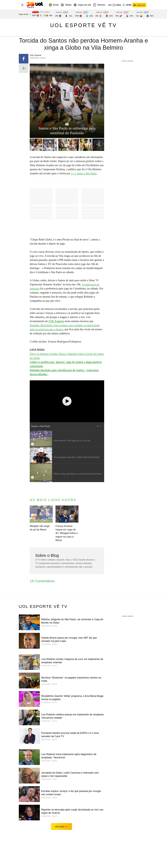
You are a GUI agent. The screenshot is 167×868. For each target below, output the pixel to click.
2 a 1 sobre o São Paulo (84, 173)
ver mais (61, 826)
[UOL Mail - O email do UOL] (117, 5)
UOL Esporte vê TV (84, 25)
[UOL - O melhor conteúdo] (35, 5)
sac (110, 5)
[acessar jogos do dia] (25, 14)
